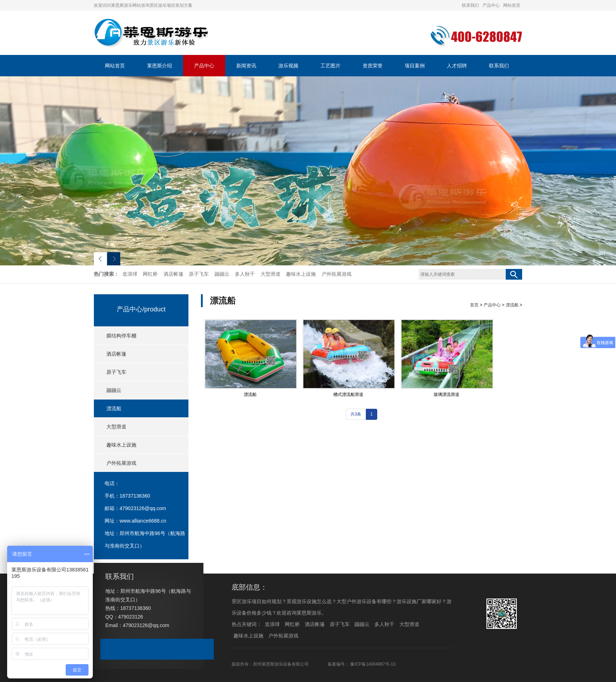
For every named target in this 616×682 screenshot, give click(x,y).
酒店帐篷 (173, 274)
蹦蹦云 (222, 274)
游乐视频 (288, 66)
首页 (474, 305)
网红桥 (150, 274)
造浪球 (130, 274)
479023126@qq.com (143, 508)
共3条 (356, 414)
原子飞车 (199, 274)
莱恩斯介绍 (160, 66)
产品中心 (491, 5)
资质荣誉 (373, 66)
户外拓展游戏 (337, 274)
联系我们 (470, 5)
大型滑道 (271, 274)
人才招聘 (457, 66)
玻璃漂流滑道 (446, 395)
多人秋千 (245, 274)
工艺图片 (330, 66)
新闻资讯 (246, 66)
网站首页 (512, 5)
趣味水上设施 (301, 274)
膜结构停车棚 (121, 336)
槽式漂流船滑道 (348, 395)
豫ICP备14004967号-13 (373, 664)
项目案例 (415, 66)
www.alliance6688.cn (143, 521)
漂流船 (114, 408)
